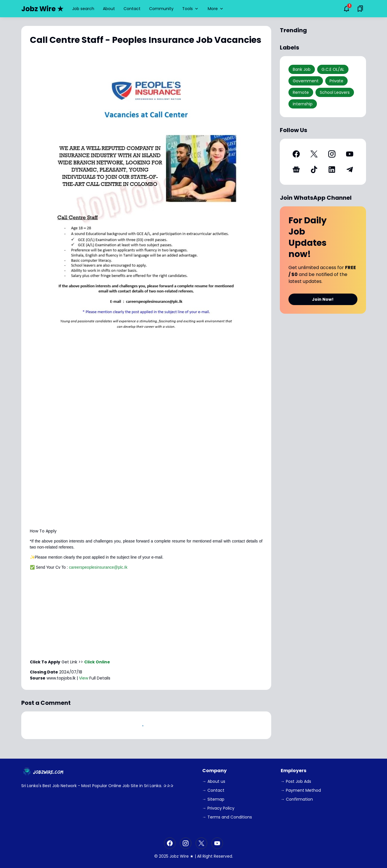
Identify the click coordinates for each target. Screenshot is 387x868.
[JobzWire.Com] (44, 772)
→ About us (214, 781)
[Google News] (296, 170)
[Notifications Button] (346, 9)
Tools (191, 9)
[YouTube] (350, 154)
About (109, 9)
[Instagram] (332, 154)
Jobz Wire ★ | (183, 856)
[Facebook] (296, 154)
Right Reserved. (218, 856)
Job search (83, 9)
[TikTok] (314, 170)
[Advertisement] (146, 484)
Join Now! (323, 299)
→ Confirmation (297, 799)
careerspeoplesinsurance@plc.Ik (98, 567)
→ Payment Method (301, 790)
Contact (132, 9)
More (216, 9)
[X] (314, 154)
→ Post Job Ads (296, 781)
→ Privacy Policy (218, 808)
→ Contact (213, 790)
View (84, 678)
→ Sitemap (213, 799)
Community (161, 9)
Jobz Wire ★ (42, 9)
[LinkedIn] (332, 170)
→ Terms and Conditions (227, 817)
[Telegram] (350, 170)
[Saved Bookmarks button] (360, 9)
